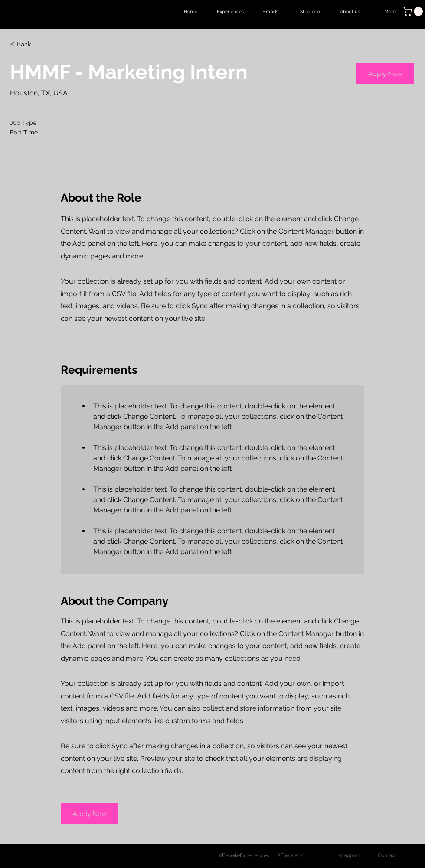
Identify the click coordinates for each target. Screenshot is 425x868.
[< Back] (41, 44)
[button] (414, 11)
